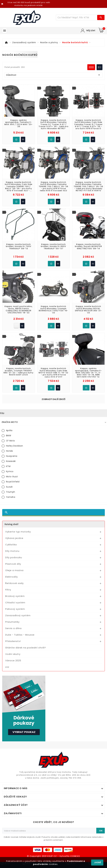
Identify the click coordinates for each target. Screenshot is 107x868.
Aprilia (9, 285)
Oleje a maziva (14, 425)
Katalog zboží (11, 379)
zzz (7, 522)
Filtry (8, 445)
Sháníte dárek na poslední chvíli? (26, 503)
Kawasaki (11, 316)
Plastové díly (13, 419)
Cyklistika (11, 400)
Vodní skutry (13, 509)
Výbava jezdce (14, 393)
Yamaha (11, 352)
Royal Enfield (13, 337)
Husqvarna (12, 311)
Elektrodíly (12, 432)
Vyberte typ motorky (18, 387)
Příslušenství (13, 496)
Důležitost (53, 75)
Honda (9, 306)
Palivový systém (15, 464)
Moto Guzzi (12, 332)
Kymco (10, 326)
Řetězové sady (14, 438)
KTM (8, 321)
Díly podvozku (14, 412)
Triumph (10, 347)
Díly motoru (12, 406)
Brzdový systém (15, 451)
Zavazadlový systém (18, 470)
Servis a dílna (13, 483)
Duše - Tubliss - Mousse (20, 490)
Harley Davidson (15, 301)
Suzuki (9, 342)
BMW (9, 291)
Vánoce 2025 (13, 516)
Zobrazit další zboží (53, 254)
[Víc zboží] (77, 17)
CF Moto (10, 296)
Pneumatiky (12, 477)
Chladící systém (15, 458)
